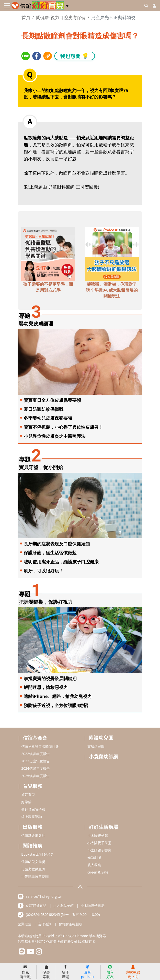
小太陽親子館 (98, 835)
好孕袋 (26, 802)
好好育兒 (28, 795)
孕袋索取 (46, 972)
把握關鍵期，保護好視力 (46, 602)
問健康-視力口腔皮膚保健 (61, 17)
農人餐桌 (94, 865)
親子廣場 (66, 972)
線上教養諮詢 (32, 817)
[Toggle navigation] (7, 6)
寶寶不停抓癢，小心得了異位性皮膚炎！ (63, 427)
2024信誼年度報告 (35, 768)
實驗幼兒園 (96, 746)
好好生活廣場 (103, 827)
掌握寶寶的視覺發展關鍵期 (50, 678)
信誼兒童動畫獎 (33, 869)
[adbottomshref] (48, 254)
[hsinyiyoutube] (30, 953)
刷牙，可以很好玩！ (44, 571)
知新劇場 (94, 857)
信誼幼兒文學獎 (33, 862)
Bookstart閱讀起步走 (38, 854)
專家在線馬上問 (133, 972)
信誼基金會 (35, 738)
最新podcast (88, 972)
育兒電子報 (25, 972)
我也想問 (75, 56)
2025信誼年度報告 (35, 776)
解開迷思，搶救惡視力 (46, 687)
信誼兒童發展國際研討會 (40, 746)
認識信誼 (24, 924)
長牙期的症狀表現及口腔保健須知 (57, 544)
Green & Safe (98, 872)
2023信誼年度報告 (35, 761)
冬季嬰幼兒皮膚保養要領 (48, 418)
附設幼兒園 (101, 738)
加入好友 (110, 972)
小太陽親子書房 (99, 850)
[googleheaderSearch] (146, 6)
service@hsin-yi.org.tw (44, 896)
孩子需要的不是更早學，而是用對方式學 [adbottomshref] (48, 287)
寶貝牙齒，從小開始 (41, 467)
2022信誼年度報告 (35, 754)
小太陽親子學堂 (99, 843)
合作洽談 (45, 924)
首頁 (26, 17)
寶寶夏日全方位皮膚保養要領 (52, 400)
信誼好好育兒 (36, 905)
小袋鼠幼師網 (103, 757)
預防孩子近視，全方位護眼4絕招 (56, 705)
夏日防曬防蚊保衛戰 (44, 409)
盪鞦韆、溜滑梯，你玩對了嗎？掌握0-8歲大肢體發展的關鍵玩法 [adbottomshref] (112, 290)
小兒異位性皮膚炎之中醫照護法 (55, 436)
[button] (67, 5)
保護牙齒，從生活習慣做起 (50, 553)
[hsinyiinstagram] (39, 953)
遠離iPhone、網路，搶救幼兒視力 (58, 696)
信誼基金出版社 (33, 835)
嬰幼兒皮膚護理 (36, 324)
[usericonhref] (152, 6)
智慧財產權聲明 (70, 924)
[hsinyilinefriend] (22, 953)
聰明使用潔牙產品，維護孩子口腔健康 (61, 562)
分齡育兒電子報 (33, 809)
